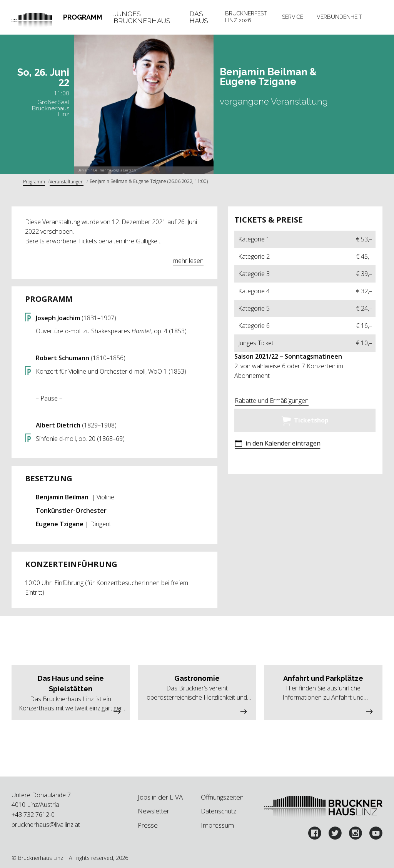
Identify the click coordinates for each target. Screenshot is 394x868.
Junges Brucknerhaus (142, 17)
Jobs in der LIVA (160, 797)
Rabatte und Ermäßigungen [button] (272, 401)
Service (293, 17)
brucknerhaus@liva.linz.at (46, 825)
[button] (277, 444)
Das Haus (199, 17)
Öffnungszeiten (222, 797)
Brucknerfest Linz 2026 (246, 17)
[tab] (83, 17)
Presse (148, 825)
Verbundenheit (339, 17)
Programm (83, 17)
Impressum (217, 825)
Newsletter (154, 811)
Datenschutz (219, 811)
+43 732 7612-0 (33, 815)
